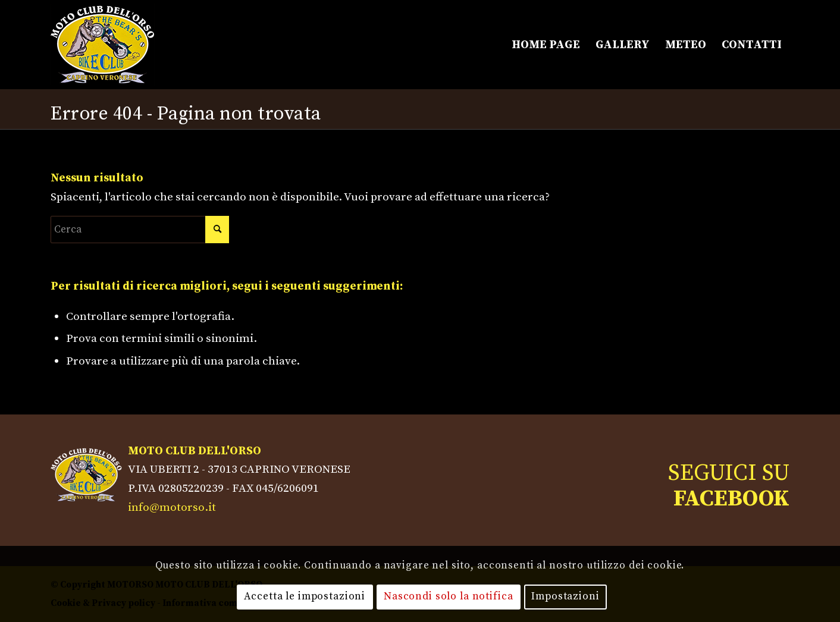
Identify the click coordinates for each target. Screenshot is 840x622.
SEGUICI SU (729, 486)
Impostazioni (565, 596)
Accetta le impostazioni (305, 596)
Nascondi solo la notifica (449, 596)
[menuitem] (546, 45)
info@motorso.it (172, 507)
